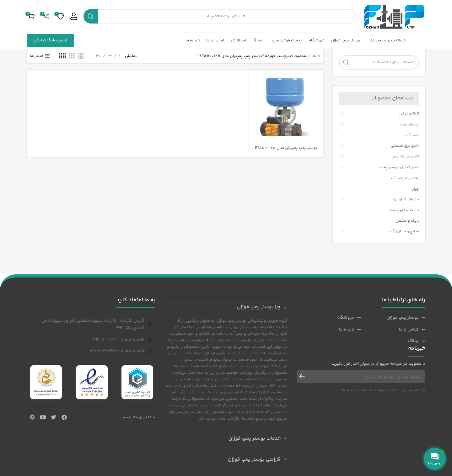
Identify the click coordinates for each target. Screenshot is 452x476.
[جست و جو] (220, 16)
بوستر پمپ (410, 124)
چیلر (416, 189)
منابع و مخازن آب (404, 231)
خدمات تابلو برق (405, 199)
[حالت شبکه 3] (72, 56)
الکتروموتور (409, 114)
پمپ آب (413, 135)
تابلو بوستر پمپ (405, 156)
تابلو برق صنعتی (405, 146)
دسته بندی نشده (404, 210)
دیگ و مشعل (407, 221)
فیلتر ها (37, 56)
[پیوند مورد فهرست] (393, 318)
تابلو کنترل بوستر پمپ (400, 167)
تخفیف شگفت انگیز (50, 40)
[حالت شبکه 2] (81, 56)
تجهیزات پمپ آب (405, 178)
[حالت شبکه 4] (62, 56)
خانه (316, 56)
